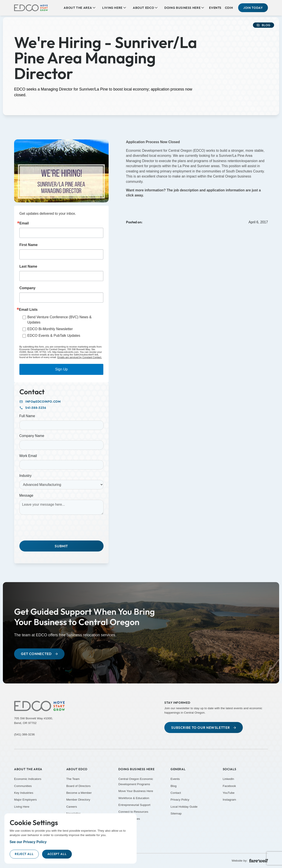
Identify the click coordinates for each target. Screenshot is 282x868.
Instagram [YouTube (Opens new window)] (229, 800)
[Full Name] (61, 425)
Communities (23, 786)
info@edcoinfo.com (43, 402)
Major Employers (25, 800)
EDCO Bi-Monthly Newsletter (50, 329)
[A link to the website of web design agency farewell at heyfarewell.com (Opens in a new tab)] (259, 860)
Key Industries (24, 793)
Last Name (28, 267)
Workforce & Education (134, 798)
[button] (80, 8)
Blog (173, 786)
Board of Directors (78, 786)
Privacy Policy (180, 800)
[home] (31, 8)
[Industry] (61, 485)
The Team (73, 779)
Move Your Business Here (136, 791)
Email (24, 223)
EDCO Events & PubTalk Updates (54, 336)
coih (229, 8)
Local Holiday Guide (184, 807)
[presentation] (53, 527)
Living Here (22, 807)
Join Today (253, 8)
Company (27, 288)
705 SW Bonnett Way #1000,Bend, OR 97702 (33, 721)
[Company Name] (61, 445)
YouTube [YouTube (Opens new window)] (229, 793)
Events (215, 8)
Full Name (27, 416)
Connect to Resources (133, 812)
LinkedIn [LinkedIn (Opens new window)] (228, 779)
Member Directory (78, 800)
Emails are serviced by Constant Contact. (80, 357)
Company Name (32, 436)
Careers (72, 807)
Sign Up (61, 369)
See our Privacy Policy (28, 842)
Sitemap (176, 813)
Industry (26, 476)
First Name (29, 245)
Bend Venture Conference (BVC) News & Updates (59, 320)
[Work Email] (61, 465)
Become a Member (79, 793)
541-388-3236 (36, 408)
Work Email (28, 456)
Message (26, 495)
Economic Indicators (28, 779)
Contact (176, 793)
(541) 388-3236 (24, 734)
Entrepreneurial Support (134, 805)
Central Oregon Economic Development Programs (136, 782)
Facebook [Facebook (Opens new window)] (229, 786)
